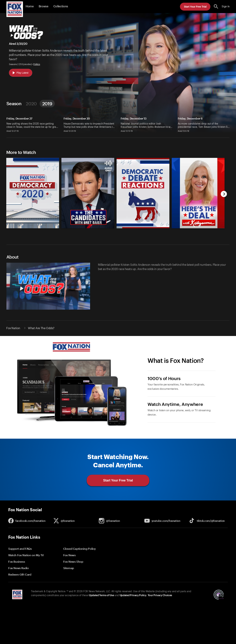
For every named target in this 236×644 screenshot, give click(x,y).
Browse (44, 6)
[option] (31, 190)
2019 (47, 104)
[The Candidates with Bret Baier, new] (88, 228)
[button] (216, 7)
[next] (224, 194)
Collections (61, 6)
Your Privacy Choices (160, 595)
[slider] (114, 190)
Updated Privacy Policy (133, 595)
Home (30, 6)
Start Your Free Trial (195, 7)
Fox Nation (13, 328)
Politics (37, 64)
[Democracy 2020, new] (33, 228)
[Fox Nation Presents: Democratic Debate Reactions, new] (143, 228)
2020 (31, 104)
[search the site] (216, 7)
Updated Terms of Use (101, 595)
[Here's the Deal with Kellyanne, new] (198, 228)
